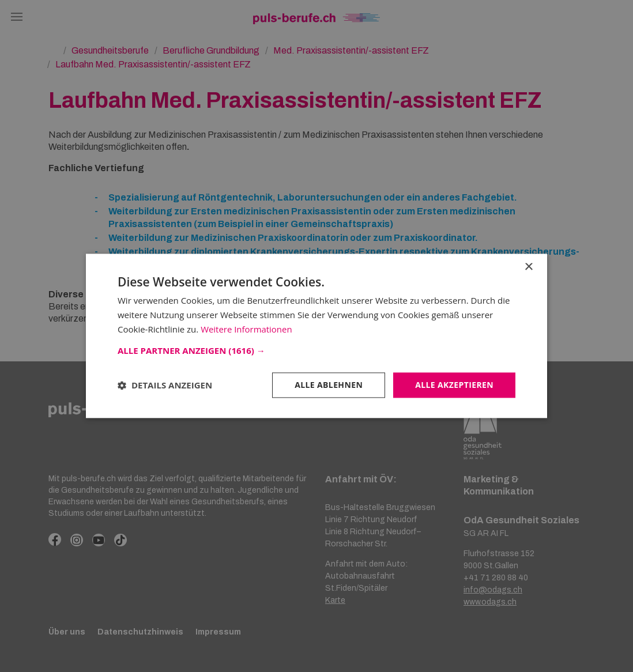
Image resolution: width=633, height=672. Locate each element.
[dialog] (316, 336)
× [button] (528, 267)
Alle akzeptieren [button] (454, 385)
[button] (316, 350)
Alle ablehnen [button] (329, 385)
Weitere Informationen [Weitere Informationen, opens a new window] (246, 329)
